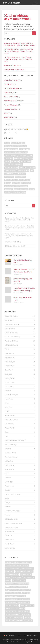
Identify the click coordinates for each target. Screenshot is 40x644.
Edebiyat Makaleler (11, 109)
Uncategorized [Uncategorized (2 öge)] (10, 186)
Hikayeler (8, 391)
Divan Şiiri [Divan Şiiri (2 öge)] (8, 152)
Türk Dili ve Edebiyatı (12, 88)
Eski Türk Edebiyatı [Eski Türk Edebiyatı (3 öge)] (11, 155)
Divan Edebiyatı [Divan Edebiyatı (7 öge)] (24, 149)
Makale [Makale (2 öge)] (7, 161)
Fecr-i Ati (8, 507)
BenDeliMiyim (10, 366)
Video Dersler (10, 531)
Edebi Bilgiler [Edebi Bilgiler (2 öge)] (17, 152)
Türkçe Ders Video (11, 527)
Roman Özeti (9, 486)
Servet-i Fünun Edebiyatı (13, 101)
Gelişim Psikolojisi (11, 444)
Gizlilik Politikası (30, 635)
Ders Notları (9, 386)
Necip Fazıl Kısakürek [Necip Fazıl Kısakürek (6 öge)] (11, 168)
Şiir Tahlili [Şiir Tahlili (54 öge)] (8, 192)
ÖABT (6, 113)
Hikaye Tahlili (9, 540)
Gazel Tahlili (9, 370)
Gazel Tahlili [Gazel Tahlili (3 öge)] (9, 158)
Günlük (7, 411)
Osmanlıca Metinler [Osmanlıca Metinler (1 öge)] (23, 171)
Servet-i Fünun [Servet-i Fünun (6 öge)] (9, 177)
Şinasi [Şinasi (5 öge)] (24, 192)
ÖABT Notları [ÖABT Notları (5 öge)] (24, 189)
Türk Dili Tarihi (10, 465)
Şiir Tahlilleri (8, 84)
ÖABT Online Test (11, 97)
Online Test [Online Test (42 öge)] (31, 168)
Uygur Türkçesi (10, 548)
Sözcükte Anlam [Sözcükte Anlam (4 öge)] (20, 177)
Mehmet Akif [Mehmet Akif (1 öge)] (15, 161)
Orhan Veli (8, 536)
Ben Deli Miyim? (12, 3)
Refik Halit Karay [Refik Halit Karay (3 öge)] (10, 174)
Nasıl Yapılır (9, 399)
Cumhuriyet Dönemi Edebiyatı (15, 440)
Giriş (19, 635)
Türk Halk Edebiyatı (11, 420)
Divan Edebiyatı (10, 92)
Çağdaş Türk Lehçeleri (13, 494)
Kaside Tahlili (9, 544)
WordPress (32, 642)
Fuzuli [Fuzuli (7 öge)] (31, 155)
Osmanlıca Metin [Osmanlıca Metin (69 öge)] (10, 171)
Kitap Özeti (9, 407)
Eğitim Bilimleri (10, 415)
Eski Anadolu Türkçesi (12, 511)
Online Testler (10, 382)
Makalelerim (9, 424)
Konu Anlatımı (10, 469)
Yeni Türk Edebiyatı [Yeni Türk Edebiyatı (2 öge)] (22, 186)
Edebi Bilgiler (9, 461)
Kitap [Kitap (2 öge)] (26, 158)
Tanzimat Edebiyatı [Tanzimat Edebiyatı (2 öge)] (24, 180)
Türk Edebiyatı (10, 362)
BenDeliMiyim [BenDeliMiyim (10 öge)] (20, 143)
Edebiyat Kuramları (11, 519)
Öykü (7, 473)
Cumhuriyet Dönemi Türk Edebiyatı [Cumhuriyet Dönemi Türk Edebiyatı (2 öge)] (16, 146)
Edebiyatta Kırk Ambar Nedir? (14, 69)
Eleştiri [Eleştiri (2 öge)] (25, 152)
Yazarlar (8, 515)
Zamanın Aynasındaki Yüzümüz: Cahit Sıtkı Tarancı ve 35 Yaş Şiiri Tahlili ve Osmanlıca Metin (19, 51)
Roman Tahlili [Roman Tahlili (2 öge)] (21, 174)
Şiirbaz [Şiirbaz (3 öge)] (32, 189)
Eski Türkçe (9, 482)
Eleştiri (7, 432)
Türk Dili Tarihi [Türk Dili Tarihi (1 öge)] (26, 183)
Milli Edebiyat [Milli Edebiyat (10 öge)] (9, 164)
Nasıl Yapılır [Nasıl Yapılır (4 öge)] (19, 164)
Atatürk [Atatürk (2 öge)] (7, 143)
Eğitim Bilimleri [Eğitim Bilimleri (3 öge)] (23, 155)
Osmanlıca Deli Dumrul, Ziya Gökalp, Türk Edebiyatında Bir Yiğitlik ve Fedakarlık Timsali (20, 44)
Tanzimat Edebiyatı (11, 105)
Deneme (8, 478)
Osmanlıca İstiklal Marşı (12, 65)
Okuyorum (9, 374)
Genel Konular (9, 117)
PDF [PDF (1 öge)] (32, 171)
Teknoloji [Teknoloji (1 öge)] (8, 183)
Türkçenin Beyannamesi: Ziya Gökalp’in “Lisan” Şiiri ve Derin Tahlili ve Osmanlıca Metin (18, 59)
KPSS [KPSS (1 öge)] (31, 158)
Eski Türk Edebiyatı (11, 395)
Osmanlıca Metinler (11, 80)
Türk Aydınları (10, 378)
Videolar (8, 490)
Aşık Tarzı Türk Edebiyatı (13, 523)
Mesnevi (8, 449)
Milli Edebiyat (9, 357)
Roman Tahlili (10, 428)
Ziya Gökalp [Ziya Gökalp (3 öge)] (9, 189)
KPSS (7, 403)
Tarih (7, 436)
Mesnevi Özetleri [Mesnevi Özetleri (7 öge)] (26, 161)
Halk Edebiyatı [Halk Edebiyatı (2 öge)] (19, 158)
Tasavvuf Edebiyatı (11, 457)
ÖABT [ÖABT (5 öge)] (16, 189)
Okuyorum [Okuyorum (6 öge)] (23, 168)
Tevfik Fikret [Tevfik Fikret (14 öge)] (16, 183)
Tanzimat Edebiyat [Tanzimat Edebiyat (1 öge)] (11, 180)
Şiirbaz (7, 498)
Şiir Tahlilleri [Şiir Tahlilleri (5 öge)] (16, 192)
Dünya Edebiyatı (10, 453)
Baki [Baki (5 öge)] (13, 143)
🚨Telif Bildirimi (9, 635)
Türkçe (7, 502)
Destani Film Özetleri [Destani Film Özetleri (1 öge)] (11, 149)
